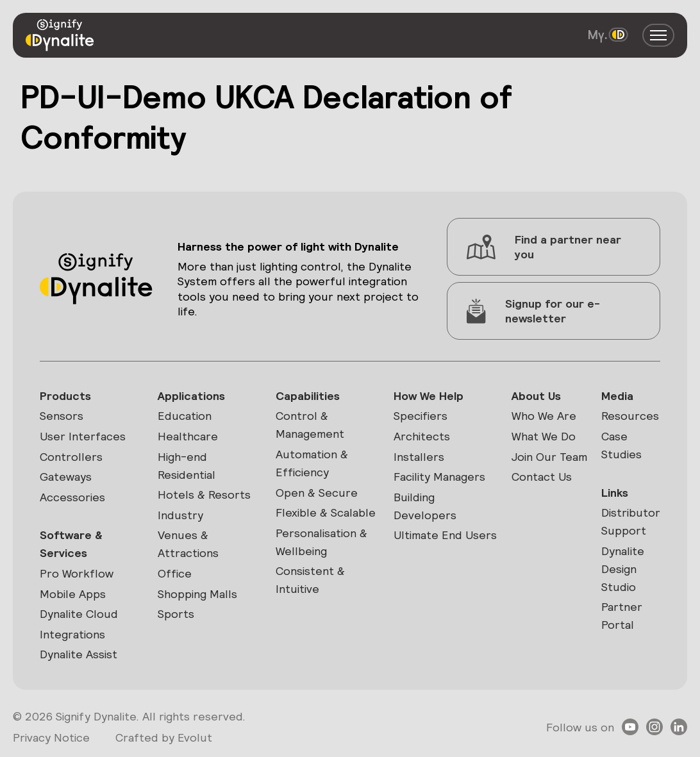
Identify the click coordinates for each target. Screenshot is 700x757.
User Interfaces (83, 436)
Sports (176, 614)
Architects (422, 436)
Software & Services (71, 544)
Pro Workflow (77, 573)
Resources (630, 416)
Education (185, 416)
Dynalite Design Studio (623, 569)
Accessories (72, 497)
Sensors (62, 416)
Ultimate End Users (445, 535)
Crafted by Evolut (164, 737)
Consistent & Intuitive (310, 580)
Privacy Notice (51, 737)
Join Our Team (549, 457)
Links (615, 493)
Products (65, 396)
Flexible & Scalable (326, 512)
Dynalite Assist (79, 654)
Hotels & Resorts (204, 495)
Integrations (72, 634)
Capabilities (308, 396)
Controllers (71, 457)
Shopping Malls (197, 594)
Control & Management (310, 425)
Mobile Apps (73, 594)
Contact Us (542, 477)
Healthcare (188, 436)
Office (175, 573)
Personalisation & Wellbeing (321, 542)
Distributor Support (631, 521)
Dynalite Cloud (79, 614)
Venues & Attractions (188, 544)
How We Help (429, 396)
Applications (191, 396)
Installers (419, 457)
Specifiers (421, 416)
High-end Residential (187, 466)
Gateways (66, 477)
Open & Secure (317, 493)
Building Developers (425, 506)
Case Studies (621, 445)
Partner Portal (622, 616)
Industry (180, 515)
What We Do (544, 436)
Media (617, 396)
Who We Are (544, 416)
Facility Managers (439, 477)
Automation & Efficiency (312, 463)
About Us (536, 396)
